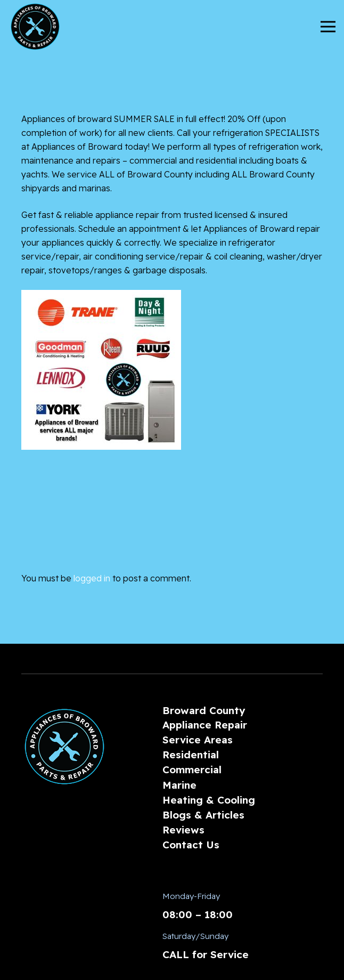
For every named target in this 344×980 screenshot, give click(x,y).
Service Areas (198, 740)
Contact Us (191, 845)
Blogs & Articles (203, 815)
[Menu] (328, 27)
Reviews (183, 830)
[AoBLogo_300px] (35, 27)
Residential (191, 755)
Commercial (192, 770)
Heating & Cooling (209, 800)
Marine (179, 785)
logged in (92, 578)
